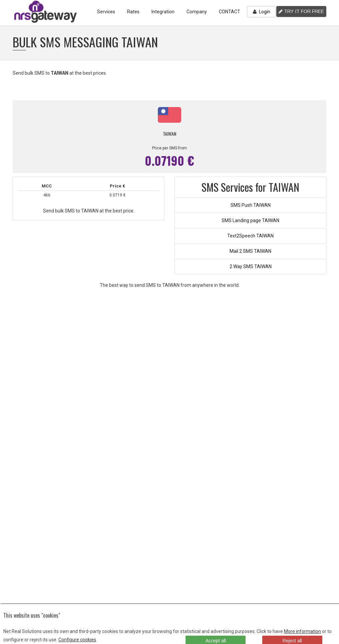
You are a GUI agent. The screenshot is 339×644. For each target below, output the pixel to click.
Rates (133, 12)
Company (197, 12)
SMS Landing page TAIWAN (250, 220)
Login (261, 12)
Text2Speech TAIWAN (250, 236)
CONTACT (230, 12)
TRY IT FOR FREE (301, 11)
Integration (163, 12)
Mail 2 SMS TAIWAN (250, 251)
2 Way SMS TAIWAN (251, 266)
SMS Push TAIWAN (251, 205)
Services (106, 12)
